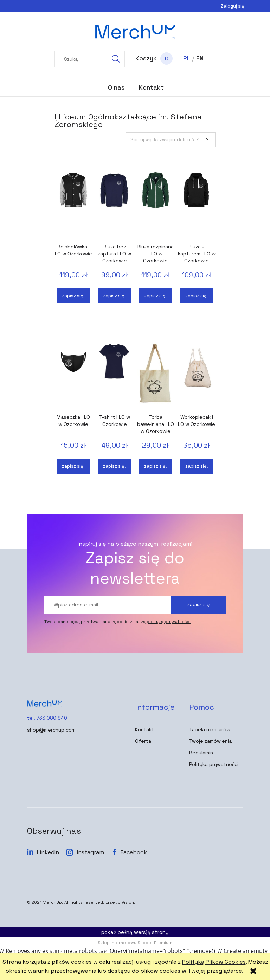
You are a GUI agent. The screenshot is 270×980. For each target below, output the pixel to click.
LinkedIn (48, 852)
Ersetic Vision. (120, 902)
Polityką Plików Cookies (214, 962)
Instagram (91, 852)
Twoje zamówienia (210, 741)
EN (200, 58)
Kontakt (144, 729)
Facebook (134, 852)
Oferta (143, 741)
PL (187, 58)
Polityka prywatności (214, 764)
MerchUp (52, 902)
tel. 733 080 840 (47, 718)
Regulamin (201, 753)
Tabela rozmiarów (210, 729)
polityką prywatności (169, 622)
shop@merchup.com (51, 730)
